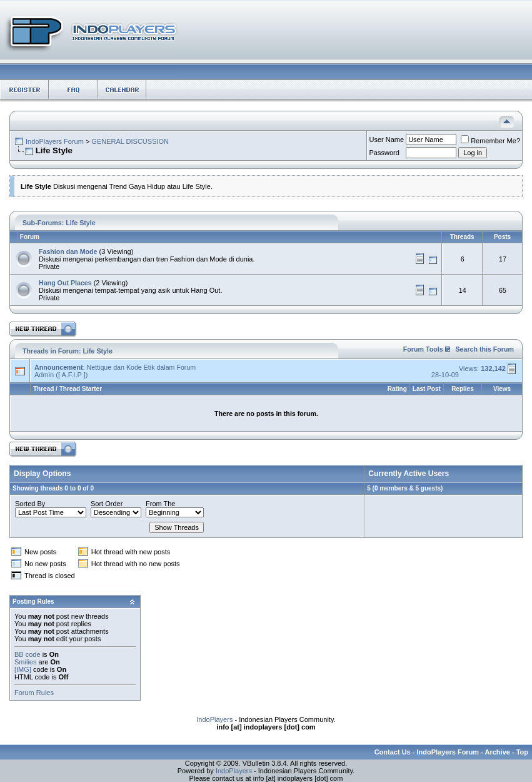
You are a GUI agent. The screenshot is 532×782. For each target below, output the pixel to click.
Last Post (427, 389)
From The (160, 504)
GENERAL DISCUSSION (130, 141)
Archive (498, 752)
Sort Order (107, 504)
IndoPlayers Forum (55, 141)
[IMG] (23, 669)
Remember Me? (490, 141)
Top (522, 752)
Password (384, 153)
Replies (463, 389)
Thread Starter (81, 389)
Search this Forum (484, 349)
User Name (387, 140)
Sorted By (30, 504)
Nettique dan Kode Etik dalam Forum (141, 367)
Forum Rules (34, 693)
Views (502, 389)
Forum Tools (423, 349)
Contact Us (393, 752)
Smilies (25, 662)
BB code (28, 654)
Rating (397, 389)
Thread (43, 389)
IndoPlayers (214, 719)
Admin (44, 375)
